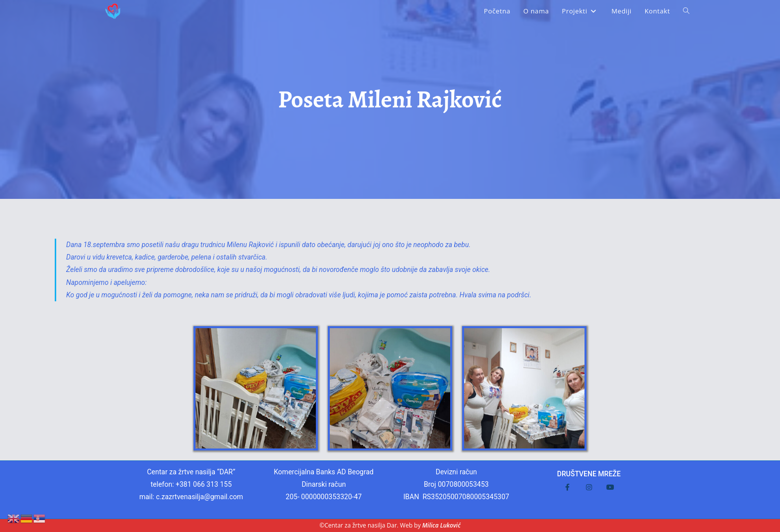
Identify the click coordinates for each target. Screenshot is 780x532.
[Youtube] (610, 487)
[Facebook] (567, 487)
